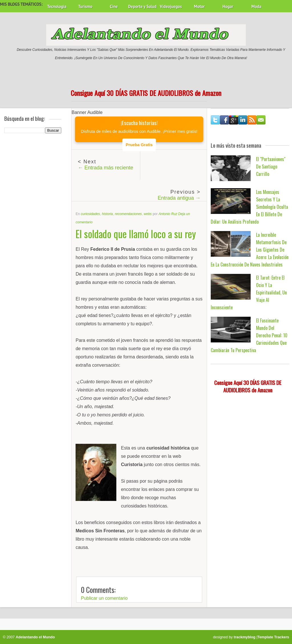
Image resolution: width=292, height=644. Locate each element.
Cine (114, 6)
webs (148, 214)
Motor (199, 6)
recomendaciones (128, 214)
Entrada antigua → (179, 198)
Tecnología (57, 6)
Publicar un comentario (104, 598)
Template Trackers (273, 637)
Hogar (228, 6)
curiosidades (90, 214)
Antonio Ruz (168, 214)
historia (107, 214)
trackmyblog (245, 637)
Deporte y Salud (142, 6)
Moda (256, 6)
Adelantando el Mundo (35, 637)
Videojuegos (171, 6)
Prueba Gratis (139, 145)
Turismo (85, 6)
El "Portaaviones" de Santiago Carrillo (271, 166)
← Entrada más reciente (106, 168)
